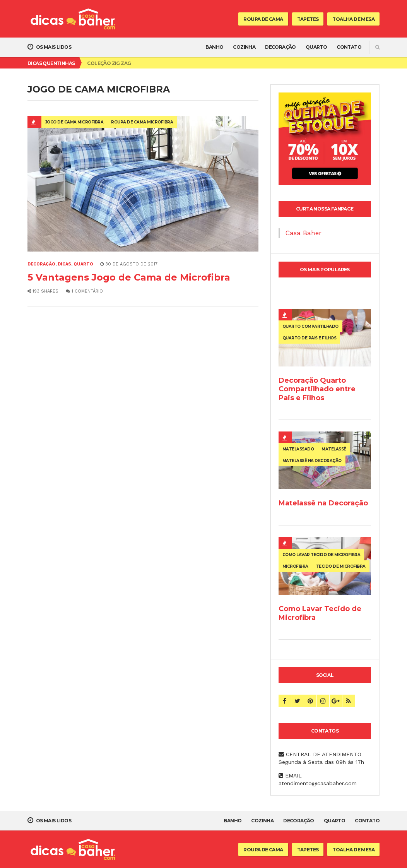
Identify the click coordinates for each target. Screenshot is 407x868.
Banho (214, 47)
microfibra (295, 566)
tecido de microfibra (341, 566)
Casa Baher (304, 233)
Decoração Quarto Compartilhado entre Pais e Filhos (317, 389)
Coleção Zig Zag (109, 63)
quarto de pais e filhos (310, 338)
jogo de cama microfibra (74, 122)
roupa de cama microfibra (142, 122)
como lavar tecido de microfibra (321, 555)
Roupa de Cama (263, 19)
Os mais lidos (49, 47)
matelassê (334, 449)
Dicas (64, 264)
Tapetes (308, 19)
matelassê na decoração (312, 461)
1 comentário (84, 291)
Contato (349, 47)
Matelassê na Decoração (323, 503)
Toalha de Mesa (353, 19)
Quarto (316, 47)
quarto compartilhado (310, 326)
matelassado (298, 449)
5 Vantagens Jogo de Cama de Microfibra (129, 277)
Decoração (280, 47)
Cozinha (244, 47)
